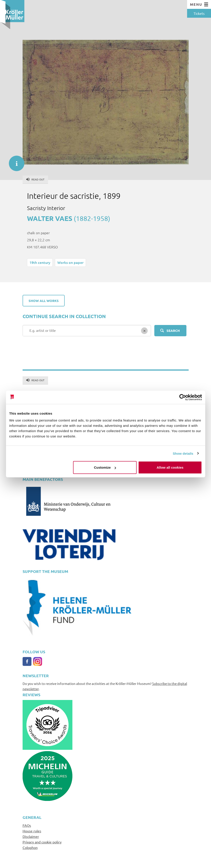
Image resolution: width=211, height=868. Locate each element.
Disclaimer (31, 836)
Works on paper (70, 262)
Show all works (44, 301)
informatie (14, 161)
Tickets (199, 13)
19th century (40, 262)
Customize (105, 467)
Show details (183, 453)
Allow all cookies (170, 467)
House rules (32, 831)
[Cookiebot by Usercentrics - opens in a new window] (183, 397)
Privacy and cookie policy (42, 842)
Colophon (30, 847)
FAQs (27, 825)
